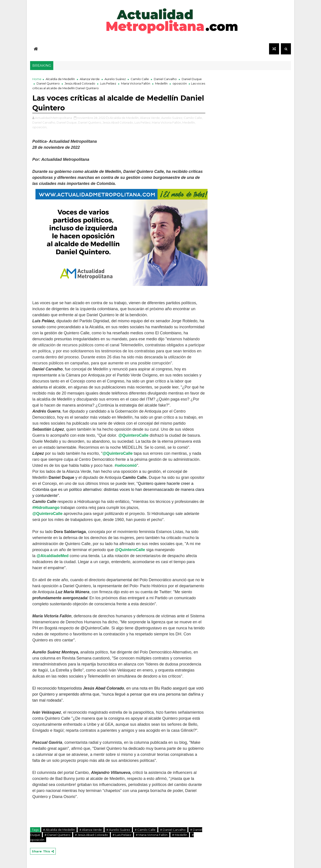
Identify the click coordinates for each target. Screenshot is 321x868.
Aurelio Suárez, (172, 118)
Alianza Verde (90, 79)
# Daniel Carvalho (173, 830)
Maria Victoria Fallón (136, 83)
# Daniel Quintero (58, 835)
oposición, (40, 127)
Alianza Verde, (150, 118)
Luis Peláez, (143, 122)
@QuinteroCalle (134, 435)
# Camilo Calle (145, 830)
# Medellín (180, 835)
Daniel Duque (192, 79)
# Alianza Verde (91, 830)
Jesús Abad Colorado (80, 83)
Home (37, 79)
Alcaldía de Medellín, (124, 118)
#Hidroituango (46, 508)
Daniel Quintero (48, 83)
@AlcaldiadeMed (53, 556)
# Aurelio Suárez (118, 830)
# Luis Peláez (122, 835)
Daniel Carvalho (165, 79)
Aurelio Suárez (115, 79)
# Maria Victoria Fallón (152, 835)
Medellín (161, 83)
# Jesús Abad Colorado (92, 835)
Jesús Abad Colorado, (118, 122)
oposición (180, 83)
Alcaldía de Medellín (60, 79)
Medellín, (189, 122)
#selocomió (126, 465)
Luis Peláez (108, 83)
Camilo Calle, (193, 118)
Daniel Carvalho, (44, 122)
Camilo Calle (140, 79)
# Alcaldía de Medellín (59, 830)
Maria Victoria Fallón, (167, 122)
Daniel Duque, (67, 122)
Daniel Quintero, (90, 122)
